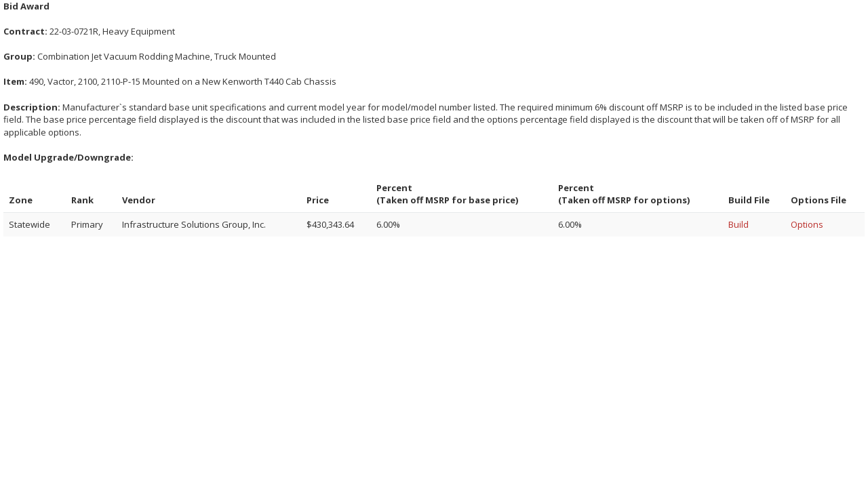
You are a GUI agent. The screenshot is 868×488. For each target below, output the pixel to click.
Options (807, 224)
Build (738, 224)
